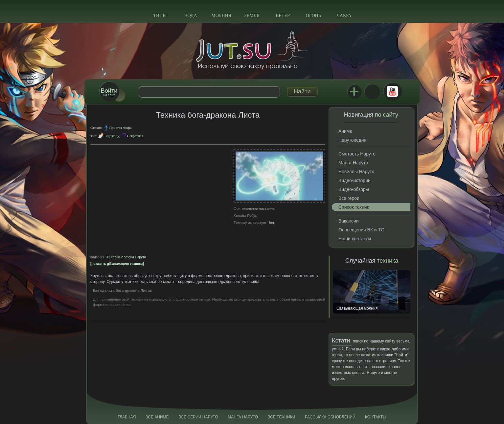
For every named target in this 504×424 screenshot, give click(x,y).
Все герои (349, 198)
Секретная (135, 136)
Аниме (345, 131)
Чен (271, 223)
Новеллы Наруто (356, 172)
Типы (160, 16)
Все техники (281, 417)
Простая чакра (120, 128)
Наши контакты (355, 239)
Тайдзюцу (111, 136)
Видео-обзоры (354, 189)
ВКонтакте (372, 91)
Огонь (313, 16)
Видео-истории (355, 180)
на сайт (109, 92)
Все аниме (157, 417)
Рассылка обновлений (330, 417)
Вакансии (349, 221)
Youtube (392, 91)
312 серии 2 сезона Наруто (125, 257)
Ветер (283, 16)
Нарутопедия (352, 140)
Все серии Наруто (198, 417)
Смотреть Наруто (357, 154)
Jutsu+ (354, 91)
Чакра (344, 16)
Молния (221, 16)
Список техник (354, 207)
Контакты (376, 417)
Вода (191, 16)
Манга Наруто (353, 163)
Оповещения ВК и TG (361, 230)
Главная (127, 417)
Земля (252, 16)
